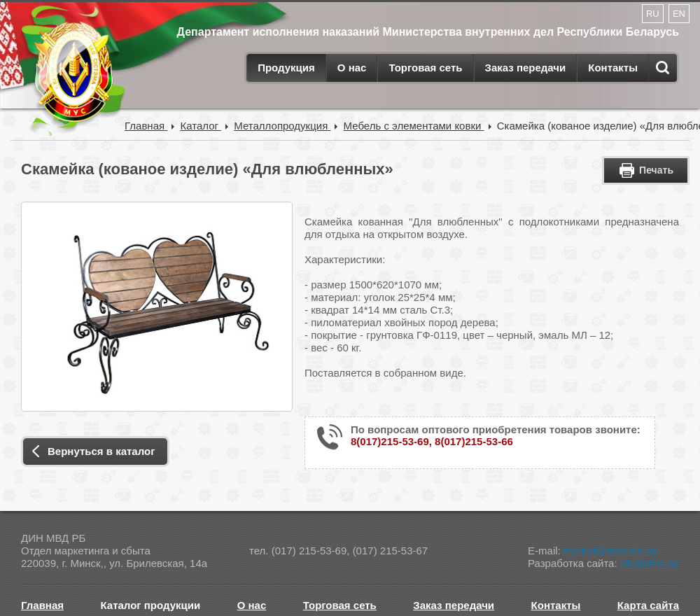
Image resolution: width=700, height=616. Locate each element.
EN (679, 14)
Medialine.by (650, 563)
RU (653, 14)
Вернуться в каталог (101, 451)
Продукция (286, 68)
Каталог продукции (151, 605)
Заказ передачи (526, 68)
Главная (42, 605)
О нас (352, 68)
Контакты (613, 68)
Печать (656, 170)
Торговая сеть (425, 68)
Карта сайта (648, 605)
